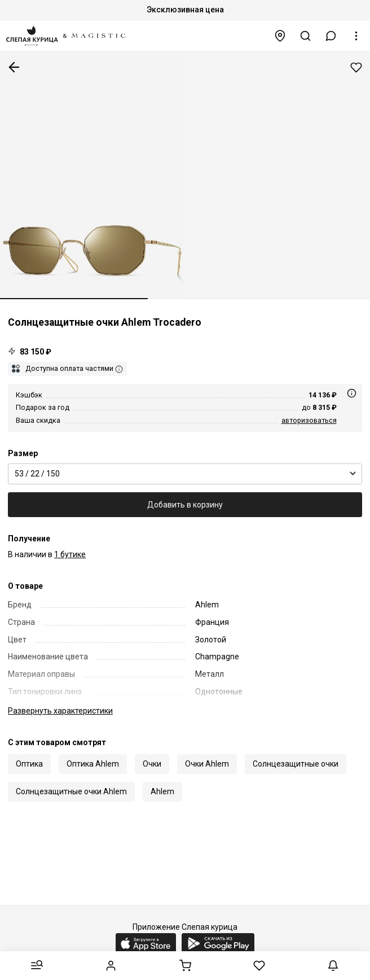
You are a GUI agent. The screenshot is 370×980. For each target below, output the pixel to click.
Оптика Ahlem (93, 764)
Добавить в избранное (356, 67)
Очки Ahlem (207, 764)
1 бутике (70, 554)
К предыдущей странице (14, 67)
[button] (331, 36)
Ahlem (162, 791)
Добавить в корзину (185, 505)
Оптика (29, 764)
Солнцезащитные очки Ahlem (71, 791)
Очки (152, 764)
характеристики (60, 711)
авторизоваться (309, 420)
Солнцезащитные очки (296, 764)
